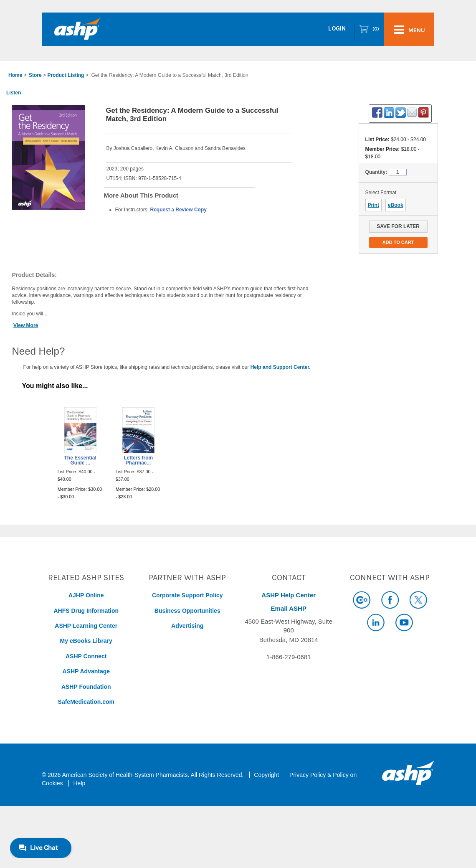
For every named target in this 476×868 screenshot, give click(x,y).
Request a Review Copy (178, 210)
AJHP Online (86, 595)
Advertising (187, 626)
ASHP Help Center (289, 595)
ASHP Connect (86, 656)
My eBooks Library (86, 641)
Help (79, 783)
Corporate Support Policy (187, 595)
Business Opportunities (187, 611)
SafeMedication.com (86, 702)
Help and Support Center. (281, 367)
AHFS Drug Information (86, 611)
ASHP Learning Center (86, 626)
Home (15, 75)
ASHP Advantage (86, 671)
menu (410, 30)
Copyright (266, 775)
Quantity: (376, 172)
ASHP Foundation (86, 687)
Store (35, 75)
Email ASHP (289, 608)
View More (26, 325)
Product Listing (66, 75)
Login (337, 28)
